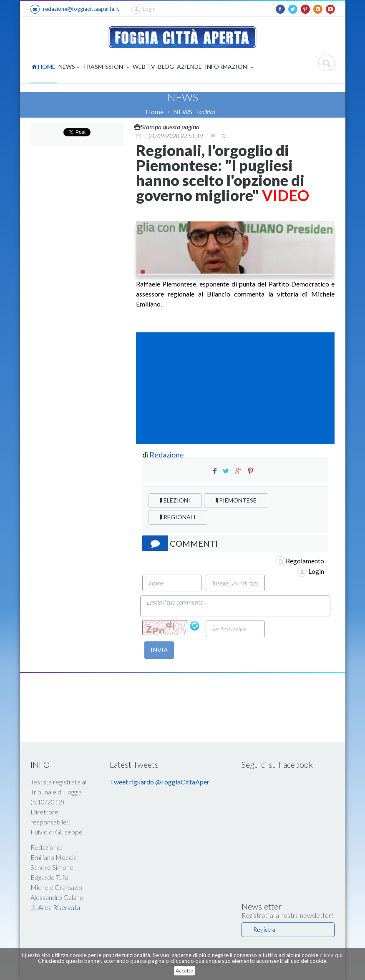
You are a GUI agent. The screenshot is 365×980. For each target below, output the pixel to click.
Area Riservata (55, 907)
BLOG (166, 67)
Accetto (184, 971)
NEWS (69, 67)
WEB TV (144, 67)
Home (155, 112)
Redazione (167, 455)
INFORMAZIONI (229, 67)
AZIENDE (189, 67)
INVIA (159, 650)
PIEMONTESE (236, 500)
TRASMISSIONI (106, 67)
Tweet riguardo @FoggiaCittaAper (160, 782)
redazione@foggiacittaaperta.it (75, 9)
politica (207, 112)
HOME (44, 67)
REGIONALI (178, 517)
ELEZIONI (175, 500)
